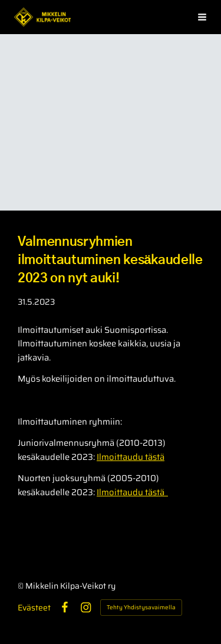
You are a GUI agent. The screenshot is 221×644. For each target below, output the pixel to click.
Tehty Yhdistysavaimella (141, 607)
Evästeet (34, 608)
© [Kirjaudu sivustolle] (22, 586)
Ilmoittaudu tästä (131, 457)
